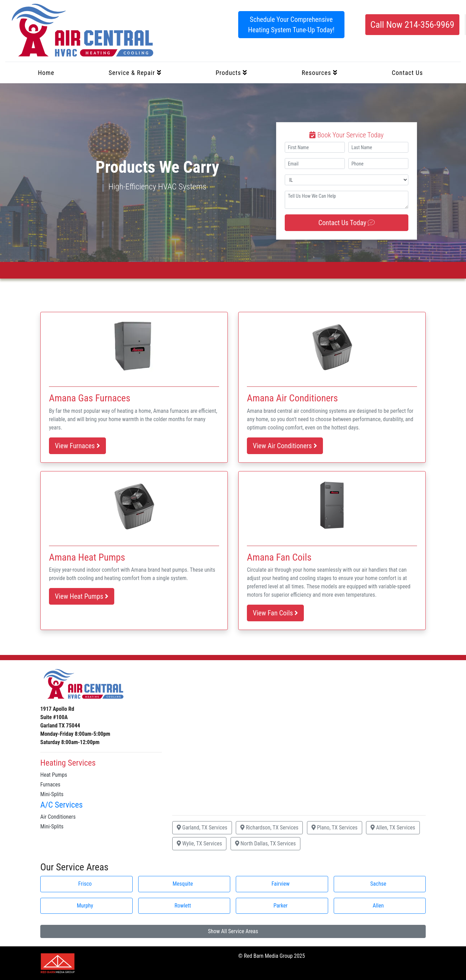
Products (231, 73)
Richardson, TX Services (269, 828)
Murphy (85, 906)
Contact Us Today (347, 223)
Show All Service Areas (233, 931)
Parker (280, 906)
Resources (320, 73)
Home (46, 73)
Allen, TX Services (393, 828)
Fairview (281, 884)
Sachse (378, 884)
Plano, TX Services (335, 828)
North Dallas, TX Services (265, 843)
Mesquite (183, 884)
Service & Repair (135, 73)
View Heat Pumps (82, 596)
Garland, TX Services (202, 828)
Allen (378, 906)
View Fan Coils (275, 613)
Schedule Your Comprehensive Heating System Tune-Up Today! (291, 25)
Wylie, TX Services (199, 843)
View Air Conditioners (285, 446)
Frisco (85, 884)
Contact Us (407, 73)
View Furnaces (77, 446)
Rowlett (183, 906)
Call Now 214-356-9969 (412, 25)
